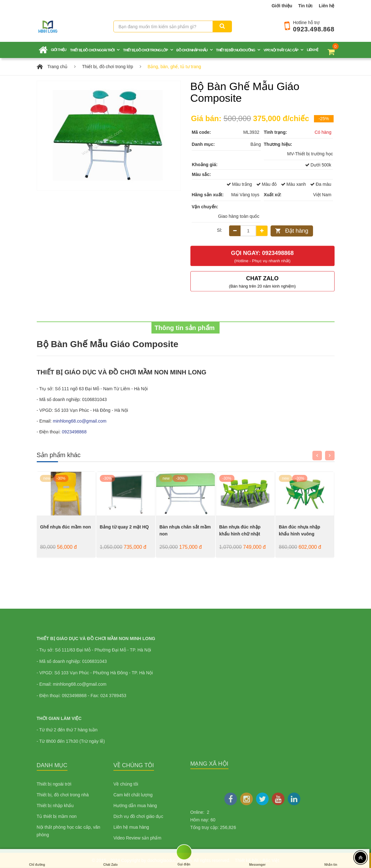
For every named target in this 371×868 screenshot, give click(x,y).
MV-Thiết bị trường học (310, 154)
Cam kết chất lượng (133, 795)
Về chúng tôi (126, 784)
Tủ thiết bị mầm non (57, 816)
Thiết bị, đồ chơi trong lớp (145, 50)
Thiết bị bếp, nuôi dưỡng (236, 50)
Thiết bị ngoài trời (54, 784)
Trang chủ (57, 67)
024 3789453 (113, 696)
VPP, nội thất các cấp (281, 50)
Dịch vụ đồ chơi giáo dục (138, 816)
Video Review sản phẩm (137, 838)
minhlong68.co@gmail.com (80, 421)
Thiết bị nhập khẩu (55, 806)
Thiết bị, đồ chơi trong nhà (63, 795)
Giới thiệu (282, 6)
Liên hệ (326, 6)
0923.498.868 (314, 29)
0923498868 (74, 432)
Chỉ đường (37, 859)
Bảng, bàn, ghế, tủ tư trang (174, 67)
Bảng (256, 144)
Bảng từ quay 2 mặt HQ (124, 527)
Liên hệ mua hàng (131, 827)
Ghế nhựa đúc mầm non (65, 527)
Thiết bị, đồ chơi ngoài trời (92, 50)
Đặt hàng (297, 231)
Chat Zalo (262, 278)
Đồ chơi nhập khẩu (192, 50)
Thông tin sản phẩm (185, 328)
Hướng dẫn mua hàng (135, 806)
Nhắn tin (331, 859)
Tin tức (305, 6)
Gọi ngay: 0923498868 (262, 253)
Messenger (257, 859)
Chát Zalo (111, 859)
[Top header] (361, 858)
